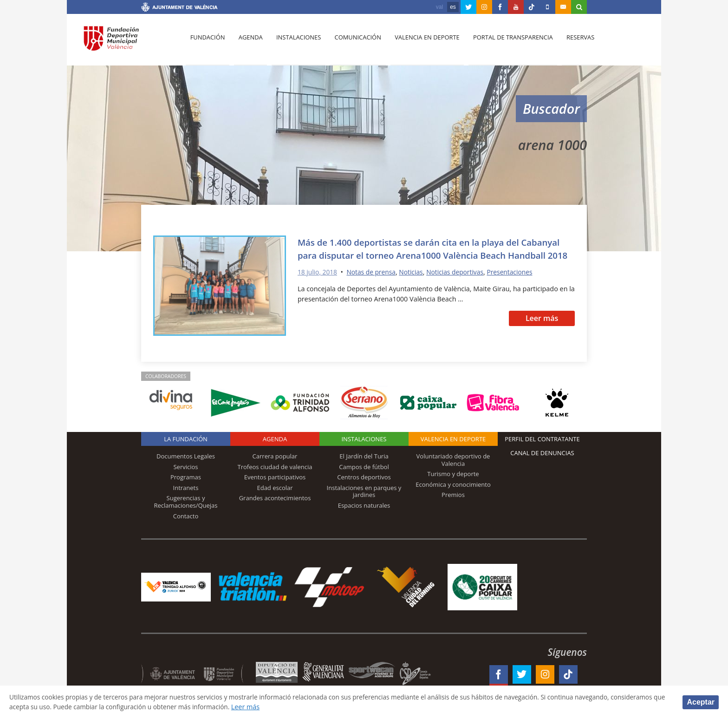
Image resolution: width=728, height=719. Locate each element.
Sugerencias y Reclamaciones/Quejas (186, 502)
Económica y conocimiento (453, 484)
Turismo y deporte (453, 474)
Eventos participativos (275, 477)
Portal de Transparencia (506, 42)
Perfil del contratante (542, 439)
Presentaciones (518, 285)
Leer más (542, 331)
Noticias (416, 285)
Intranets (186, 488)
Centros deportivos (364, 477)
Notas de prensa (374, 285)
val (439, 7)
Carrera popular (275, 456)
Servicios (185, 467)
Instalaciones (296, 42)
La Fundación (186, 439)
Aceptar (701, 702)
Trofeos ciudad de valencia (275, 467)
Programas (186, 477)
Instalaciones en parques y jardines (364, 491)
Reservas (573, 42)
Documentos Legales (186, 456)
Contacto (186, 516)
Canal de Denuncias (542, 453)
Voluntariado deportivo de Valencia (453, 460)
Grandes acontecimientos (275, 498)
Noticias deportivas (461, 285)
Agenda (248, 42)
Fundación (207, 42)
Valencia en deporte (422, 42)
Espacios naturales (364, 505)
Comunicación (354, 42)
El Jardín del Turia (364, 456)
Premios (453, 495)
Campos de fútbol (364, 467)
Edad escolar (275, 488)
